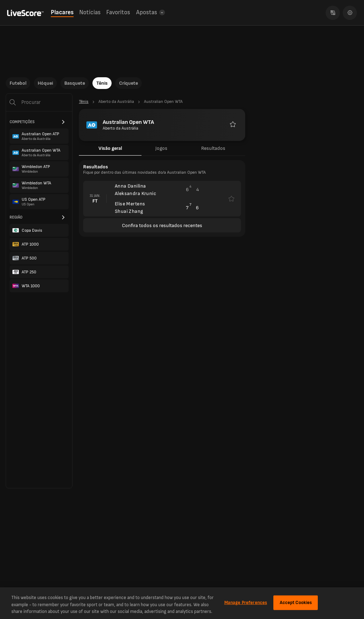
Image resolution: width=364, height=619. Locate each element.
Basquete (75, 83)
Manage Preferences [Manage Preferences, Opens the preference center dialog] (246, 602)
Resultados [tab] (213, 148)
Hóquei (45, 83)
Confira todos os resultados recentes (162, 225)
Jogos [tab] (161, 148)
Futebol (18, 83)
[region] (182, 603)
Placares (62, 12)
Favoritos (118, 12)
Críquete (129, 83)
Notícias (90, 12)
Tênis (102, 83)
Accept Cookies (296, 602)
